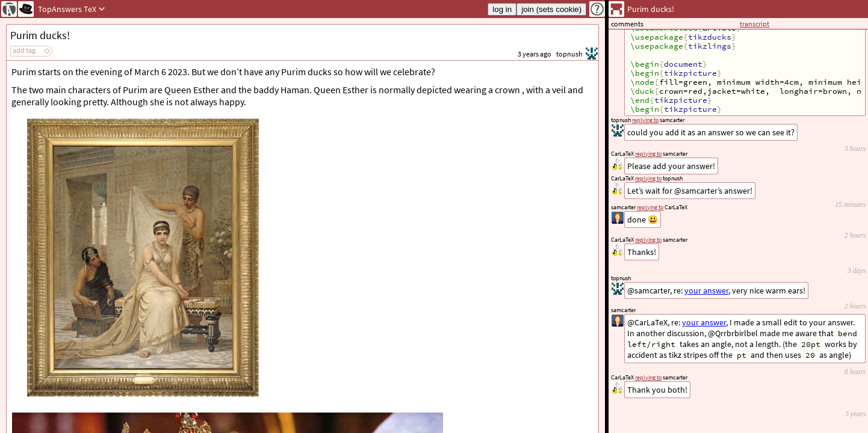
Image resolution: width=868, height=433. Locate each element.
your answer (704, 322)
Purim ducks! (40, 35)
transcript (755, 24)
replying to (648, 377)
